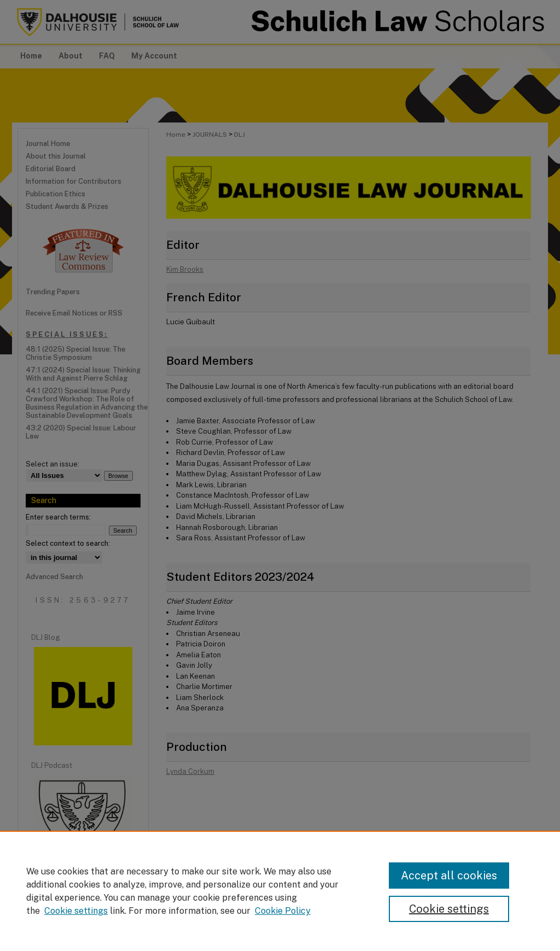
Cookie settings (76, 911)
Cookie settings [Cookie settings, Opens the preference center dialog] (449, 909)
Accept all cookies (449, 876)
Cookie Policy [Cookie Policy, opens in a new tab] (283, 911)
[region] (280, 891)
